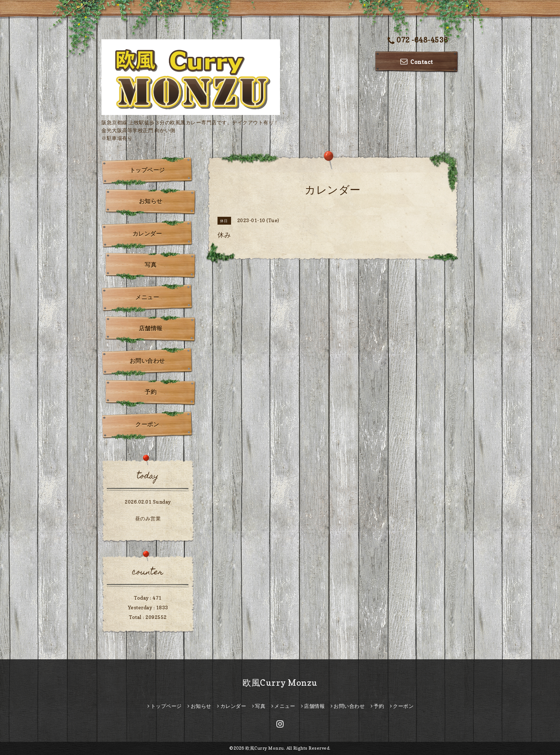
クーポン (147, 424)
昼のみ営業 (148, 518)
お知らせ (151, 201)
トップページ (147, 170)
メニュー (147, 297)
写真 (151, 265)
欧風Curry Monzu (280, 683)
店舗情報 (151, 328)
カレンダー (147, 234)
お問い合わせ (147, 361)
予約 (151, 392)
